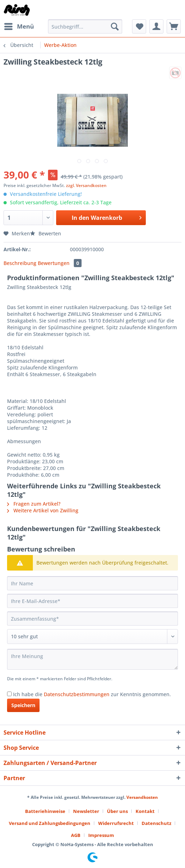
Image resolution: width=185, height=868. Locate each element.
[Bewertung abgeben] (92, 637)
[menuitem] (19, 26)
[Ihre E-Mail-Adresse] (92, 601)
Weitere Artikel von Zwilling (43, 510)
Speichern (23, 705)
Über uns (117, 811)
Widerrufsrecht (116, 823)
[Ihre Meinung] (92, 659)
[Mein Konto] (156, 26)
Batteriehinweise (45, 811)
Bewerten (46, 233)
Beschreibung (20, 263)
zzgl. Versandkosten (86, 185)
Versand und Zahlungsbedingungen (50, 823)
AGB (76, 835)
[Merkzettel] (139, 26)
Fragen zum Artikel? (34, 504)
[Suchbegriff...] (85, 26)
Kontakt (145, 811)
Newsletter (86, 811)
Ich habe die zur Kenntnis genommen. (92, 694)
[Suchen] (115, 26)
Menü (19, 26)
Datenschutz (156, 823)
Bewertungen (60, 263)
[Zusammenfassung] (92, 619)
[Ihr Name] (92, 583)
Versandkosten (142, 797)
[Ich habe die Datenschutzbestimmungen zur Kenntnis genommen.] (9, 694)
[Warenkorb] (174, 26)
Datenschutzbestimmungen (77, 694)
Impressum (101, 835)
